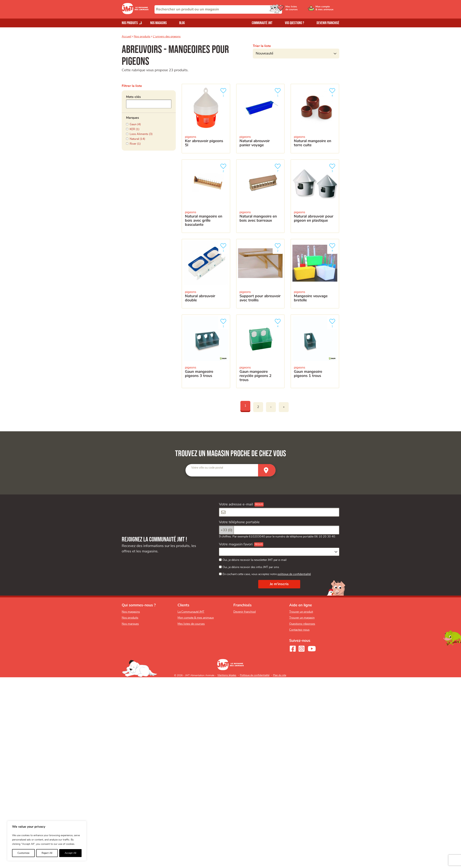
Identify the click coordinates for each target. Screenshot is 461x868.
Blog (182, 23)
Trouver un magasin (302, 618)
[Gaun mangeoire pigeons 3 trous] (206, 351)
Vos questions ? (295, 23)
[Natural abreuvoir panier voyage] (260, 119)
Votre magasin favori (236, 544)
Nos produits (142, 37)
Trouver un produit (301, 612)
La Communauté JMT (191, 612)
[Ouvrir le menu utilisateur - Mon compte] (327, 9)
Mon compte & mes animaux (196, 618)
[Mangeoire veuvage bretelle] (315, 274)
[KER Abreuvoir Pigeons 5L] (206, 119)
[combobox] (218, 9)
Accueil (127, 37)
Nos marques (130, 624)
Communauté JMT (262, 23)
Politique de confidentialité (255, 675)
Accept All (70, 853)
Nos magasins (158, 23)
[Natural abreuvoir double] (206, 274)
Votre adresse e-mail (236, 504)
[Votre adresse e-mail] (279, 512)
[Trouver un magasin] (267, 470)
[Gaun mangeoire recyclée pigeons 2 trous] (260, 351)
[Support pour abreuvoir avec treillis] (260, 274)
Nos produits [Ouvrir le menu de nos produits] (130, 23)
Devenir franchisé (328, 23)
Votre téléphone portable (239, 522)
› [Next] (271, 407)
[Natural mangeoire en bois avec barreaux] (260, 196)
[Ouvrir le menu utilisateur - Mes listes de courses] (300, 9)
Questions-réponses (302, 624)
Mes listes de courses (191, 624)
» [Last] (284, 407)
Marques (133, 118)
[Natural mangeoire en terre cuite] (315, 119)
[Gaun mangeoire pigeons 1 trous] (315, 351)
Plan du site (280, 675)
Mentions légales (227, 675)
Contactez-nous (299, 630)
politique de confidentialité (294, 574)
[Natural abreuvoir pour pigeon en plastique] (315, 196)
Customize (23, 853)
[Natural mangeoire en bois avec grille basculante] (206, 196)
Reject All (47, 853)
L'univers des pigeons (167, 37)
